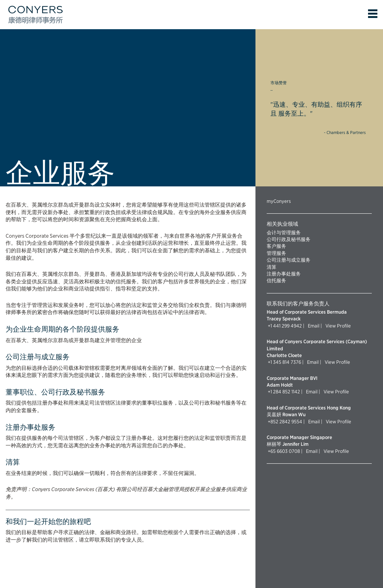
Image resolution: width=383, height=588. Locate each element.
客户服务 (276, 246)
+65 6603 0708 (284, 451)
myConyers (279, 201)
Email (313, 326)
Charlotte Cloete (284, 355)
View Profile (337, 326)
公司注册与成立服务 (289, 260)
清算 (272, 267)
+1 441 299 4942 (285, 326)
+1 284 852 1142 (284, 392)
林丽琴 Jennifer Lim (288, 444)
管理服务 (276, 253)
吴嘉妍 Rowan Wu (286, 414)
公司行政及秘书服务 (289, 239)
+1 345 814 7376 (284, 362)
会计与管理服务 (284, 232)
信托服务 (276, 280)
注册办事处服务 (284, 274)
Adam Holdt (280, 385)
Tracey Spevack (284, 319)
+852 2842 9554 (285, 421)
